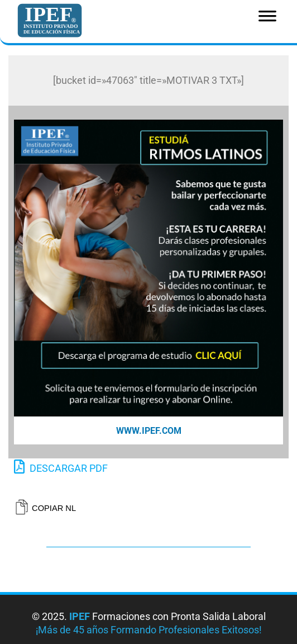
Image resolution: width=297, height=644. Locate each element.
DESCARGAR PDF (61, 467)
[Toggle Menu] (267, 20)
